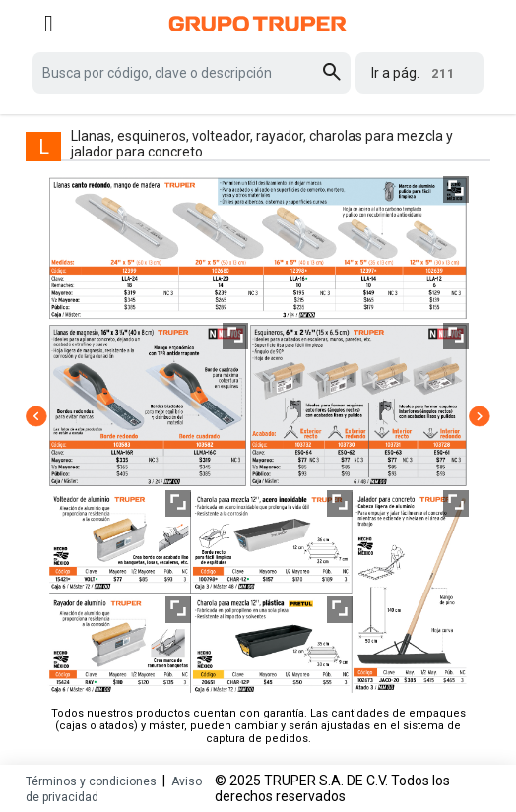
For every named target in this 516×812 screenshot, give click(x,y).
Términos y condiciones (91, 781)
